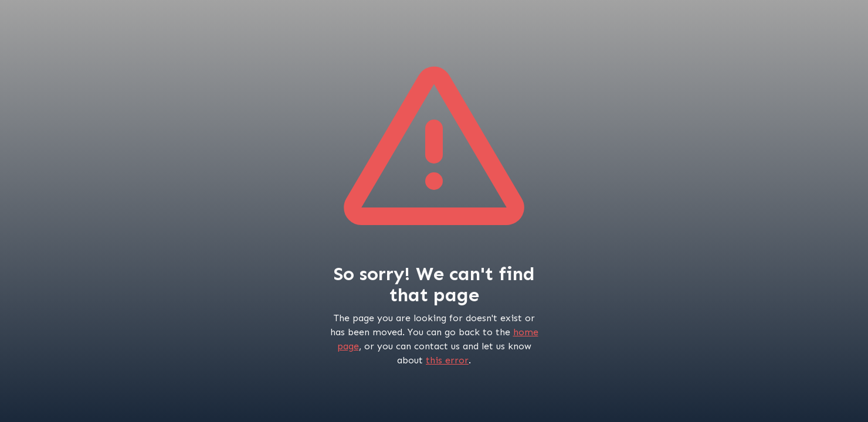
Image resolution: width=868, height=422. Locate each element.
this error (447, 360)
